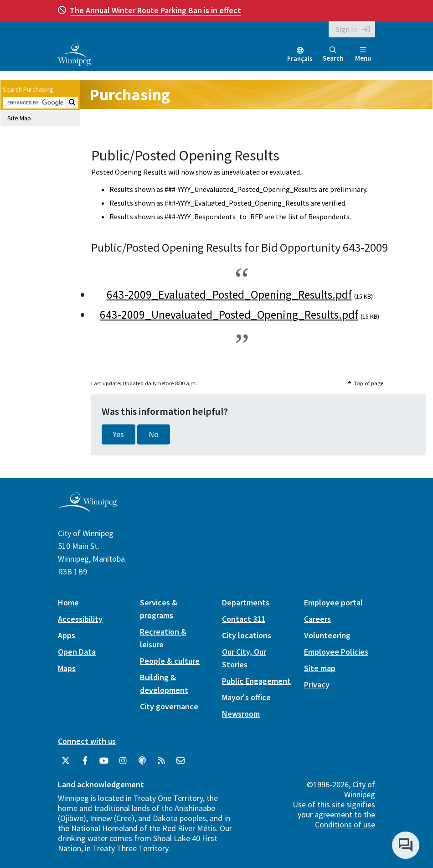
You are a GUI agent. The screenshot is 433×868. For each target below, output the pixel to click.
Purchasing (130, 95)
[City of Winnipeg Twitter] (66, 761)
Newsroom (241, 714)
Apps (67, 635)
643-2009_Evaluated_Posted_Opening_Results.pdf (229, 294)
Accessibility (80, 619)
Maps (67, 668)
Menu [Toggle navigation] (363, 54)
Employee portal (333, 602)
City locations (247, 635)
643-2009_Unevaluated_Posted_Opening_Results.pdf (229, 315)
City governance (169, 706)
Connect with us (87, 741)
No (154, 434)
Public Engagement (256, 681)
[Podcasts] (142, 761)
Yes (119, 434)
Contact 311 (244, 619)
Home (68, 602)
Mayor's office (246, 697)
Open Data (77, 652)
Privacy (317, 685)
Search (333, 54)
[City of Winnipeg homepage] (87, 509)
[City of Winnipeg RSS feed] (161, 761)
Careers (317, 619)
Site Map (19, 118)
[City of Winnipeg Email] (180, 761)
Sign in (346, 29)
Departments (246, 602)
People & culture (170, 661)
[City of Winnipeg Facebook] (85, 761)
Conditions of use (345, 824)
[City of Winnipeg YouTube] (104, 761)
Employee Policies (336, 652)
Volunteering (327, 635)
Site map (320, 668)
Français (300, 59)
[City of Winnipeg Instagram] (123, 761)
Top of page (369, 383)
